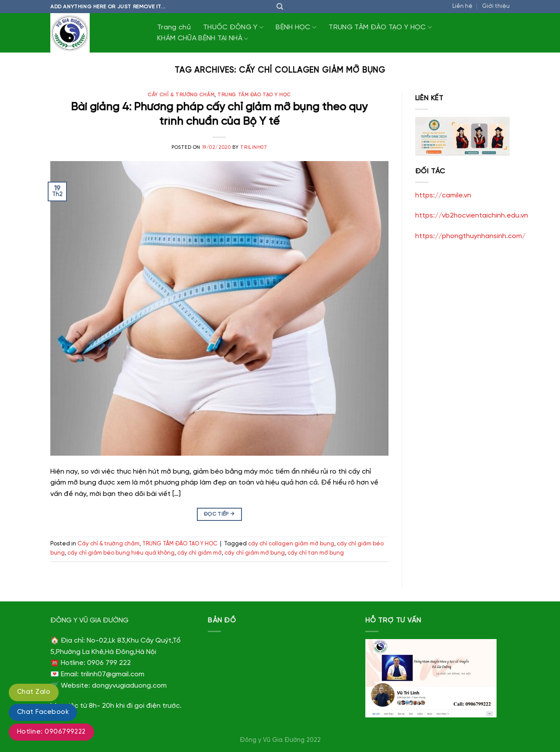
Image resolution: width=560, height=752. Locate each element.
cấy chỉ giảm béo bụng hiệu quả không (121, 553)
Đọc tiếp (219, 514)
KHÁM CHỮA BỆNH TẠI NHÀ (203, 39)
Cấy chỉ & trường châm (181, 95)
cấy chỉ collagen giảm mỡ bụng (291, 544)
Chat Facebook (43, 712)
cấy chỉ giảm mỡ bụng (255, 553)
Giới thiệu (496, 6)
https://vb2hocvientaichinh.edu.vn (472, 216)
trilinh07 (254, 148)
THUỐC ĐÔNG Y (233, 27)
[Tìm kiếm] (280, 7)
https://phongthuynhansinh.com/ (470, 236)
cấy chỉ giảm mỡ (199, 553)
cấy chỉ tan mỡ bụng (316, 553)
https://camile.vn (443, 195)
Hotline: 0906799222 (51, 732)
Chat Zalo (34, 692)
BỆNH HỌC (296, 27)
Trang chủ (174, 27)
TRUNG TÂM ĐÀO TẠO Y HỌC (380, 27)
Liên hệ (462, 6)
